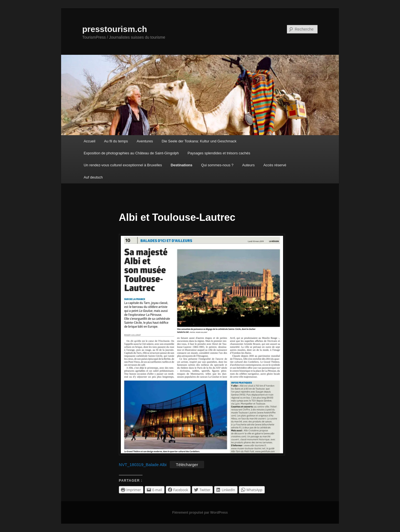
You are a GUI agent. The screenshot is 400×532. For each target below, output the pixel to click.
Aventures (145, 141)
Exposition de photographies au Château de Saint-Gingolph (131, 153)
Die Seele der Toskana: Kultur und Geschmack (199, 141)
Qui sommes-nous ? (217, 165)
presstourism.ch (115, 29)
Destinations (182, 165)
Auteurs (248, 165)
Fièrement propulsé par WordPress (200, 513)
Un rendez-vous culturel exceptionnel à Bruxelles (123, 165)
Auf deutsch (93, 177)
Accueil (89, 141)
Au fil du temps (116, 141)
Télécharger (187, 465)
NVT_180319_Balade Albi (143, 465)
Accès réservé (275, 165)
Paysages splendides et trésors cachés (219, 153)
